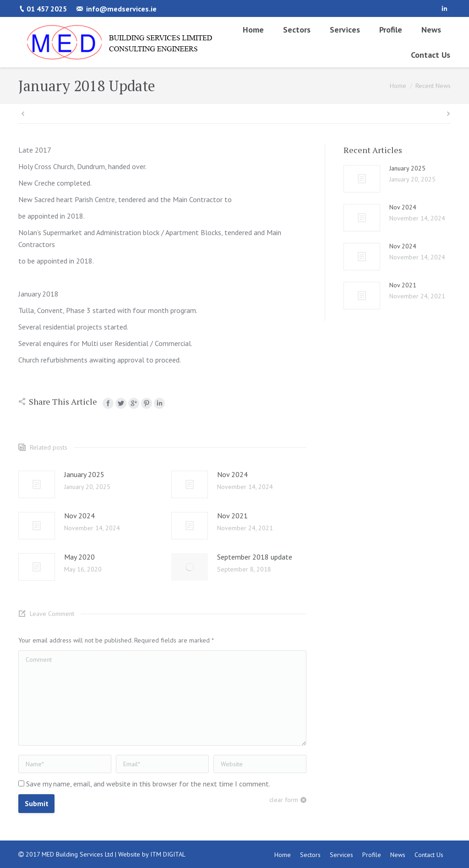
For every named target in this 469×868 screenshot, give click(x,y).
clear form (284, 800)
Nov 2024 (232, 474)
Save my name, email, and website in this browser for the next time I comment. (148, 784)
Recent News (433, 86)
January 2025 (84, 474)
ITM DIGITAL (168, 854)
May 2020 (79, 557)
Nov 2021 (232, 516)
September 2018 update (255, 557)
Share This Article (63, 401)
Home (398, 86)
